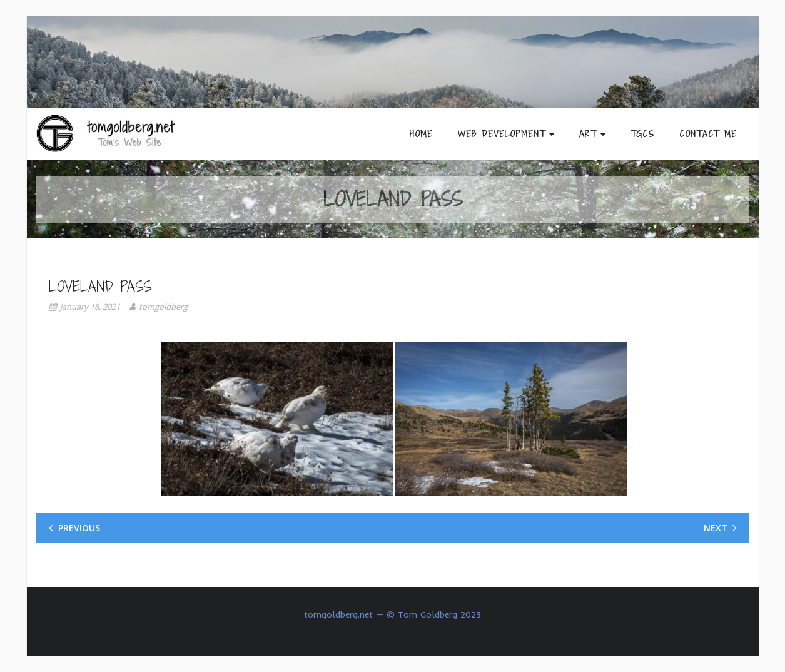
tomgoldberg (163, 307)
